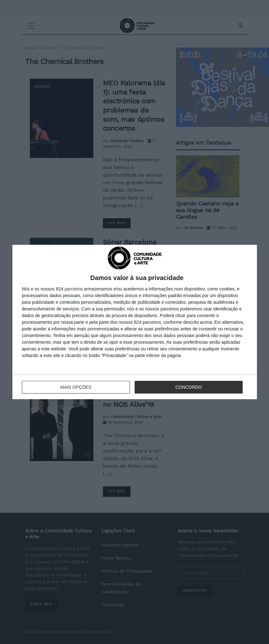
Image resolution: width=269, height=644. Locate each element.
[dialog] (135, 322)
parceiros (74, 289)
